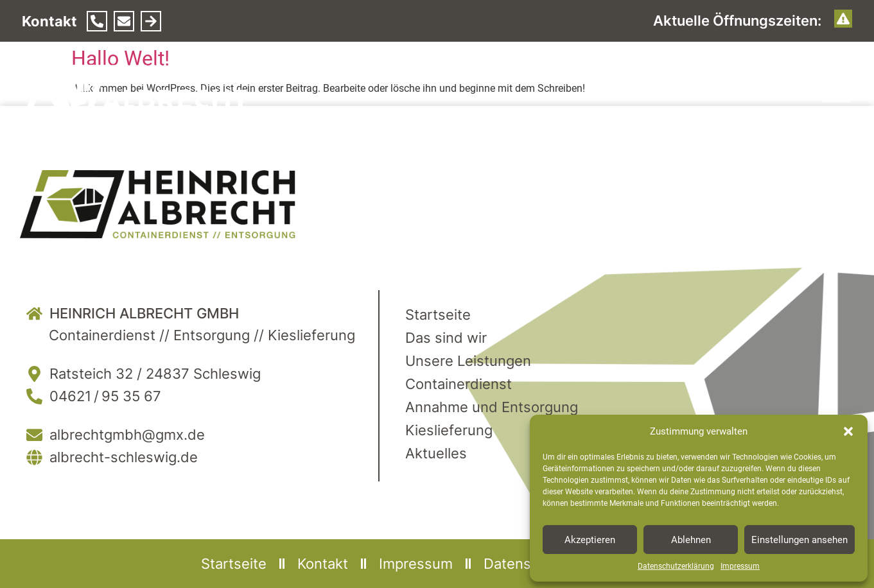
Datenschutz (526, 564)
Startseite (438, 315)
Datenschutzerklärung (676, 566)
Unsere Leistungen (468, 361)
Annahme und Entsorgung (492, 407)
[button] (848, 431)
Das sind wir (446, 338)
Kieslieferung (449, 430)
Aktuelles (436, 453)
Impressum (740, 566)
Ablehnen (691, 540)
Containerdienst (459, 384)
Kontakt (323, 564)
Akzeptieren (590, 540)
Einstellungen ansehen (800, 540)
